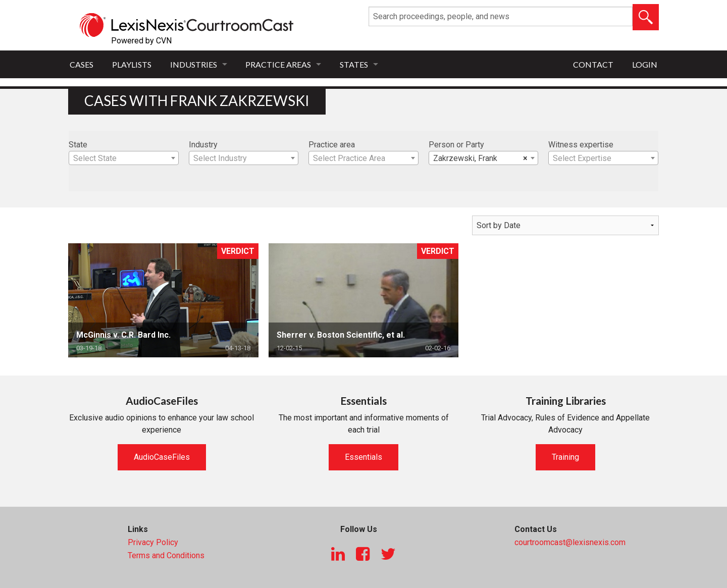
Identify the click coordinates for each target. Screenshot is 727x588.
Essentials (363, 457)
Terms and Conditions (166, 555)
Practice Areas (278, 64)
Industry (203, 145)
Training (565, 457)
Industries (194, 64)
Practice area (332, 145)
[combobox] (124, 158)
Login (645, 64)
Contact (593, 64)
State (78, 145)
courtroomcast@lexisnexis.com (570, 542)
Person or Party (456, 145)
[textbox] (124, 158)
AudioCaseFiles (162, 457)
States (354, 64)
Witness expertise (581, 145)
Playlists (132, 64)
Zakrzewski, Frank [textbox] (481, 158)
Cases (82, 64)
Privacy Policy (153, 542)
